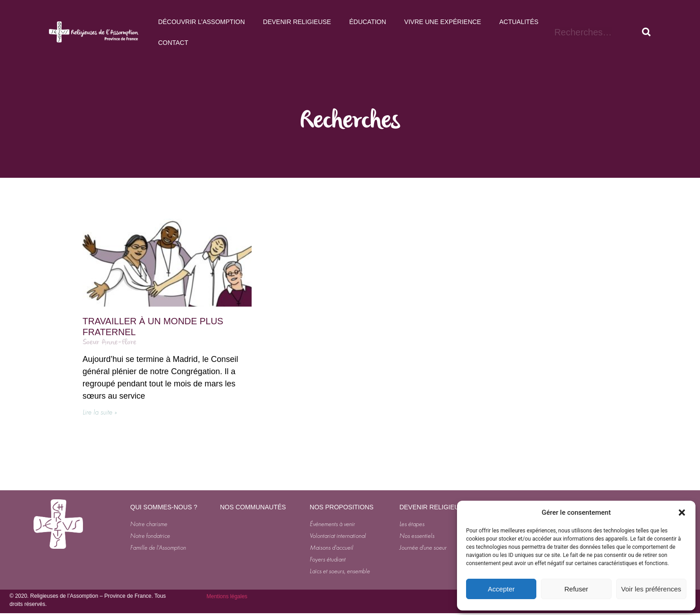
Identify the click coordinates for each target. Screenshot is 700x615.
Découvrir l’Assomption (202, 22)
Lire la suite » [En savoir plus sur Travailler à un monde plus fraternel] (100, 412)
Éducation (367, 22)
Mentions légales (227, 596)
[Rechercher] (647, 32)
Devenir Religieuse (297, 22)
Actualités (519, 22)
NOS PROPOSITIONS (342, 507)
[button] (682, 512)
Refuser (576, 589)
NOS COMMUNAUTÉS (253, 507)
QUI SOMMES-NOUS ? (164, 507)
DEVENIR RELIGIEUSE (433, 507)
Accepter (501, 589)
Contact (173, 43)
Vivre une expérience (443, 22)
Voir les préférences (651, 589)
